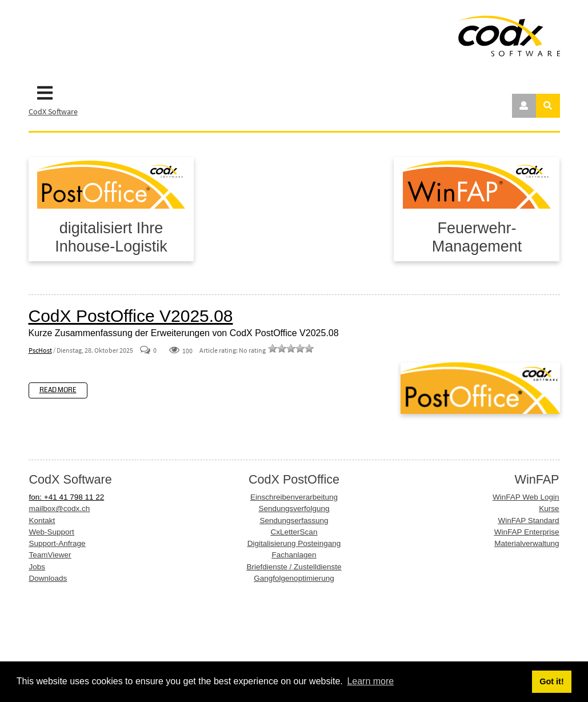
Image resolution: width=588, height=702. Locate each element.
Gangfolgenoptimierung (294, 578)
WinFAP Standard (528, 520)
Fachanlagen (294, 555)
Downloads (48, 578)
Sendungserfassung (294, 520)
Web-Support (52, 532)
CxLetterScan (294, 532)
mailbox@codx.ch (60, 508)
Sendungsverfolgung (294, 508)
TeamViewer (50, 555)
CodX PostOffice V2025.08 (131, 316)
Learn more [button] (370, 681)
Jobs (37, 567)
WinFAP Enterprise (527, 532)
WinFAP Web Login (526, 497)
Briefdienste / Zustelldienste (294, 567)
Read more (58, 390)
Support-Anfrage (57, 543)
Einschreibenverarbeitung (294, 497)
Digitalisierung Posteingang (294, 543)
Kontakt (42, 520)
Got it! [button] (551, 681)
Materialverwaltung (527, 543)
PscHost (40, 350)
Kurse (549, 508)
